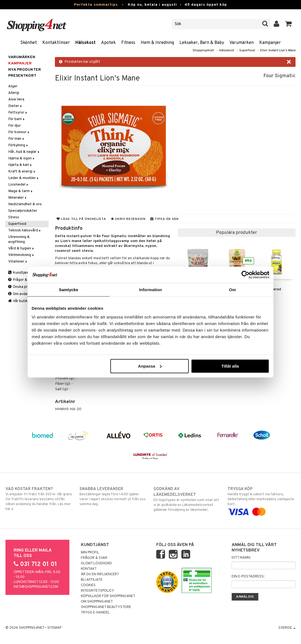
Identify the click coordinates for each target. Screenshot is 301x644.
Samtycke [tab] (69, 290)
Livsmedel (19, 185)
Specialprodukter (23, 211)
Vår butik (18, 301)
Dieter (15, 106)
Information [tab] (150, 290)
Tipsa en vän (164, 219)
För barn (17, 119)
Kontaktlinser (56, 43)
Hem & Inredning (157, 43)
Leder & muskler (24, 178)
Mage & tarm (21, 191)
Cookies (88, 585)
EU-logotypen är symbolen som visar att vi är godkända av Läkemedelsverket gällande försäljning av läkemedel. (188, 499)
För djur (14, 126)
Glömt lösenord (96, 563)
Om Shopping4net (97, 602)
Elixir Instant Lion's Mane (278, 50)
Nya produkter (25, 70)
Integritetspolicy (98, 591)
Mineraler (18, 198)
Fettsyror (18, 113)
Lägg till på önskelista (81, 219)
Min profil (90, 553)
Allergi (14, 93)
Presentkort (22, 76)
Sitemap (54, 628)
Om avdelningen (24, 294)
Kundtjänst (20, 273)
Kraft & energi (22, 172)
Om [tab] (232, 290)
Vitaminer (18, 262)
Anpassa (150, 366)
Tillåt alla (230, 366)
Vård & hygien (21, 248)
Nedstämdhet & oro (25, 204)
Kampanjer (270, 43)
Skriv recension (128, 219)
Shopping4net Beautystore (106, 607)
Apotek (108, 43)
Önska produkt (23, 287)
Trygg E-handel (95, 613)
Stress (14, 217)
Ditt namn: (241, 558)
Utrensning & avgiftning (19, 239)
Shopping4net (203, 50)
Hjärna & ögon (22, 158)
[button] (289, 24)
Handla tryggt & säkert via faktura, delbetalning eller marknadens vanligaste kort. (262, 500)
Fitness (128, 43)
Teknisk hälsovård (25, 230)
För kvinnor (19, 132)
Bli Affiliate (92, 580)
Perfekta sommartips (96, 5)
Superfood (247, 50)
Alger (13, 86)
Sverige (287, 628)
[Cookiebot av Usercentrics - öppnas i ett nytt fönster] (245, 275)
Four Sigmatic (279, 76)
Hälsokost (85, 43)
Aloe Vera (16, 99)
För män (17, 139)
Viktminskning (21, 255)
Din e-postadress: (248, 577)
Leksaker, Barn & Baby (202, 43)
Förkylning (18, 145)
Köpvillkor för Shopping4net (108, 596)
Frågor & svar (22, 280)
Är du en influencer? (100, 574)
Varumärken (242, 43)
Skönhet (29, 43)
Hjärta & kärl (20, 165)
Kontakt (89, 569)
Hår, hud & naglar (24, 152)
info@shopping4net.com (36, 587)
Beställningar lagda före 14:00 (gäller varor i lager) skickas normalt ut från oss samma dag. (113, 496)
